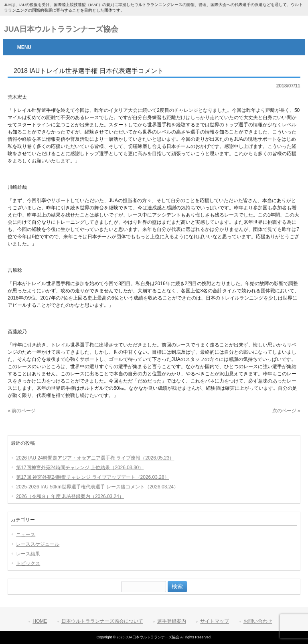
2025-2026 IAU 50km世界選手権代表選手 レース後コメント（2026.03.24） (97, 487)
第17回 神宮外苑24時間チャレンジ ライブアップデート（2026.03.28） (92, 477)
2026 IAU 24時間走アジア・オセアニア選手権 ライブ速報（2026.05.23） (95, 458)
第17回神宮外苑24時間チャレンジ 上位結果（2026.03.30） (80, 468)
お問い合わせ (258, 621)
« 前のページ (22, 411)
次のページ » (286, 411)
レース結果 (28, 554)
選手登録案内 (172, 621)
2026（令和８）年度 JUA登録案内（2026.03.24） (70, 496)
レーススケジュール (38, 544)
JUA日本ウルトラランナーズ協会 (61, 29)
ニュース (26, 535)
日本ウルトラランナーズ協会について (102, 621)
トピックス (28, 563)
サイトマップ (215, 621)
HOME (40, 621)
